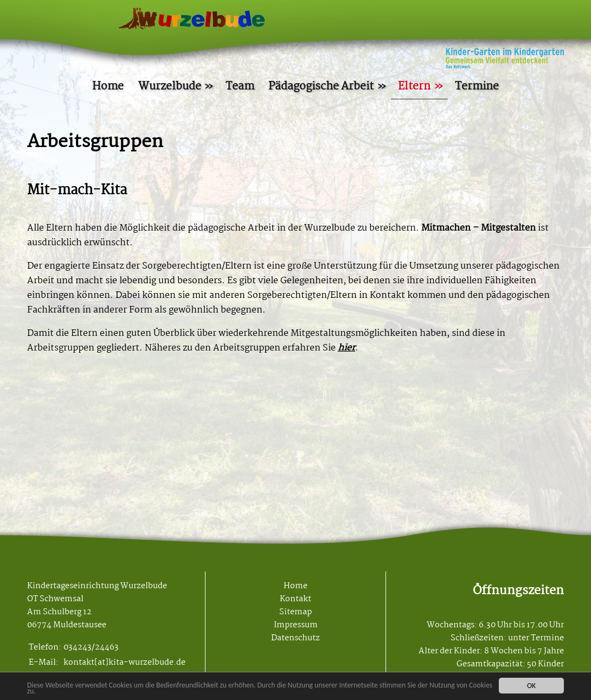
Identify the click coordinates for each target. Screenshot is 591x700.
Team (240, 87)
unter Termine (536, 638)
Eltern (414, 87)
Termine (477, 87)
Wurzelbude (170, 87)
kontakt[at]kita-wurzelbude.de (124, 663)
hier (346, 348)
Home (108, 87)
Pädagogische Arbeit (321, 87)
